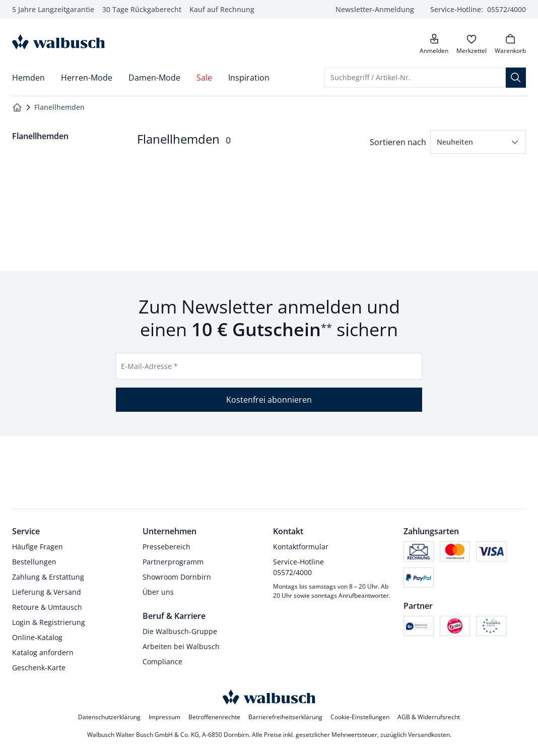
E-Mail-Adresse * (149, 366)
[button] (478, 142)
